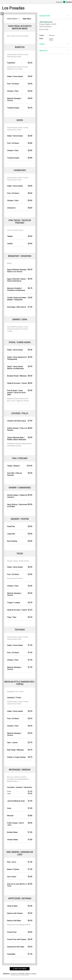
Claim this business (45, 26)
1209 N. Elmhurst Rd (46, 22)
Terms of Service (15, 975)
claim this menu (20, 969)
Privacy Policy (25, 975)
